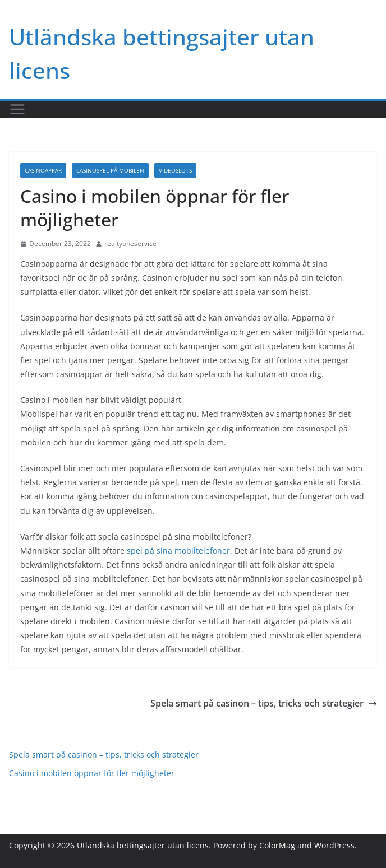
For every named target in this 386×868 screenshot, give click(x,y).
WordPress (334, 845)
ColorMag (277, 845)
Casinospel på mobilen (110, 170)
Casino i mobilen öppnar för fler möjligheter (92, 773)
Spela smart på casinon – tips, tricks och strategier (264, 703)
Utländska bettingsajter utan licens (143, 845)
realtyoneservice (130, 243)
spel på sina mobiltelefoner (178, 551)
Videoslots (175, 170)
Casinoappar (43, 170)
